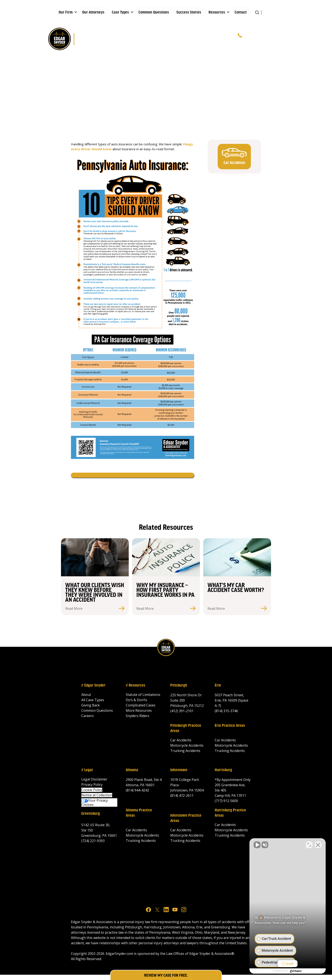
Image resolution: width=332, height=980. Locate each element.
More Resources (139, 710)
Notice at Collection (97, 795)
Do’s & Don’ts (136, 700)
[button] (67, 11)
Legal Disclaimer (94, 779)
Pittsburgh (179, 685)
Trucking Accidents (185, 751)
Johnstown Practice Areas (186, 818)
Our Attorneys (93, 12)
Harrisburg (223, 770)
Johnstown (179, 770)
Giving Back (91, 705)
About (86, 695)
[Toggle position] (309, 845)
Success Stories (189, 12)
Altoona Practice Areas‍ (139, 813)
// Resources (136, 685)
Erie (218, 685)
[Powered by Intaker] (296, 971)
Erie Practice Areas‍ (230, 726)
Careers (88, 716)
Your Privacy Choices (95, 802)
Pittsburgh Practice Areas (186, 728)
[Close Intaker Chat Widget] (318, 845)
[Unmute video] (257, 845)
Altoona (132, 770)
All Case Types (93, 700)
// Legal (87, 770)
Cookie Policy (92, 790)
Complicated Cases (141, 705)
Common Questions (154, 12)
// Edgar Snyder (93, 685)
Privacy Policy (92, 785)
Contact (241, 12)
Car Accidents (181, 740)
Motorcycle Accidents (187, 745)
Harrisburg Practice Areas (230, 813)
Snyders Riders (138, 716)
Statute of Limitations (143, 695)
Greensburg (91, 814)
